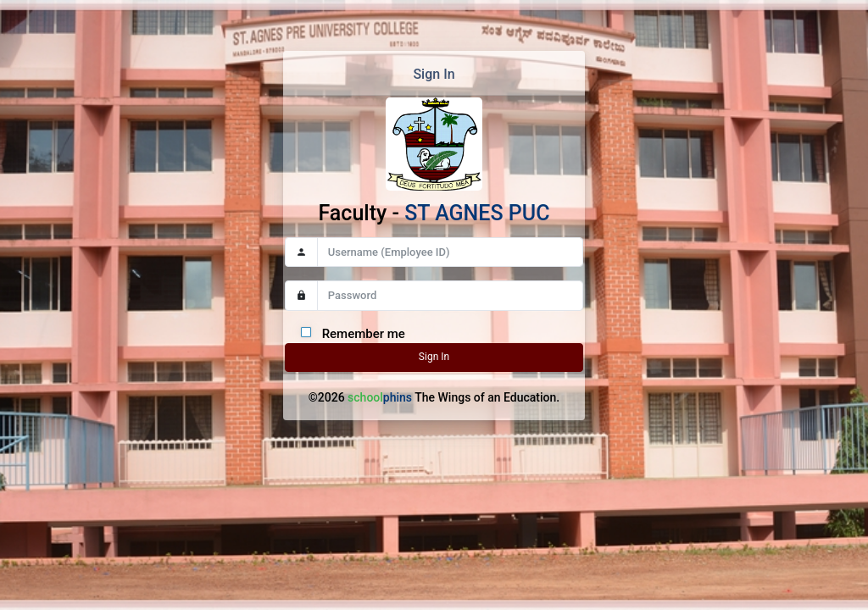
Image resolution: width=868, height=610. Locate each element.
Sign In (434, 357)
